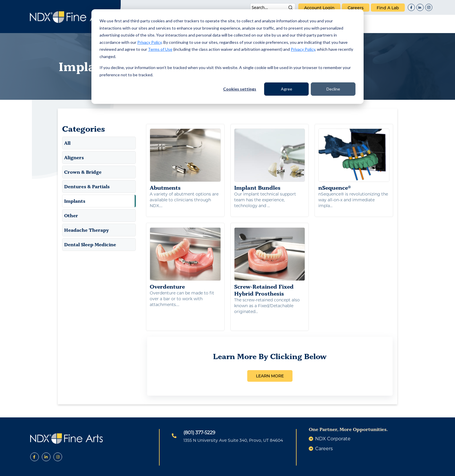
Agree (287, 89)
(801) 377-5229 (199, 416)
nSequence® (354, 160)
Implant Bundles (270, 160)
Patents (175, 468)
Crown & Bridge (83, 172)
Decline (333, 89)
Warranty (278, 468)
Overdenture (185, 254)
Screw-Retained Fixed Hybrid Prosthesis (270, 258)
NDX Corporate (333, 422)
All (67, 143)
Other (71, 216)
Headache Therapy (86, 230)
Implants (75, 201)
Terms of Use (160, 49)
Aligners (74, 158)
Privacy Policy (149, 42)
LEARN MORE (270, 359)
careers (356, 8)
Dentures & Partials (87, 187)
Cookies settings (240, 89)
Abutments (185, 160)
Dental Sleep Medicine (90, 245)
